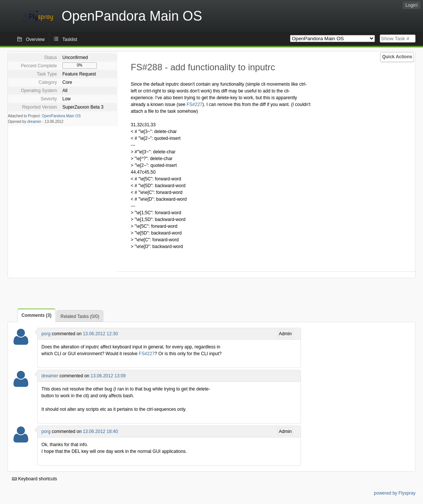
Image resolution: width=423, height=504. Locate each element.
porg (46, 334)
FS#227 (195, 104)
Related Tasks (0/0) (80, 316)
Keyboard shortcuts (35, 479)
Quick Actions (397, 57)
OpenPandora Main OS (61, 116)
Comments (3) (36, 315)
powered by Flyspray (395, 493)
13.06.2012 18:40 (100, 431)
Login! (412, 5)
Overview (35, 39)
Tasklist (70, 39)
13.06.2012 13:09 (108, 376)
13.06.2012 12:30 (100, 334)
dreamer (34, 122)
